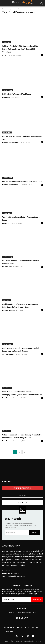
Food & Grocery (8, 257)
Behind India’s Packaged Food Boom (17, 94)
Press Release (7, 267)
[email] (17, 533)
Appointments (7, 388)
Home (4, 9)
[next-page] (29, 452)
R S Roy (5, 55)
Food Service (7, 42)
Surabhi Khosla (8, 354)
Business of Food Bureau (11, 142)
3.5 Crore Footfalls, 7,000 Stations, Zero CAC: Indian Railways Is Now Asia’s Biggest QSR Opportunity (20, 49)
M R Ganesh (6, 97)
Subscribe (37, 599)
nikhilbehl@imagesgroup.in (17, 576)
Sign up (34, 533)
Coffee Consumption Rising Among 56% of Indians (22, 181)
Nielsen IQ (6, 223)
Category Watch (8, 90)
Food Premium (7, 132)
